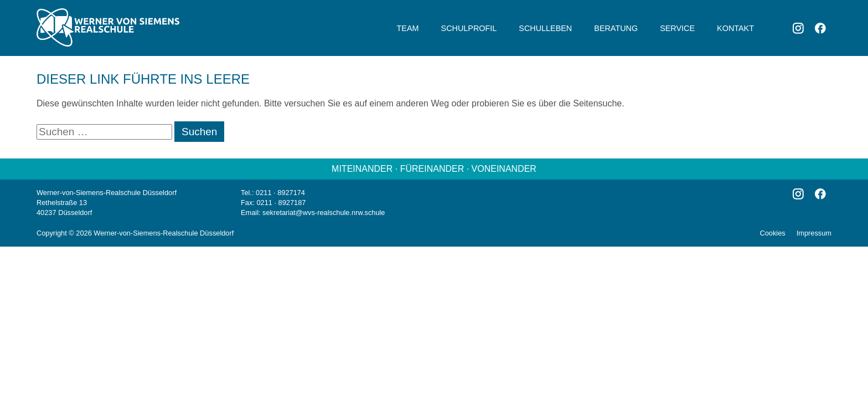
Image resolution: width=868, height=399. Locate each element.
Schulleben (545, 28)
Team (408, 28)
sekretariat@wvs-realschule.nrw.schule (324, 213)
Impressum (814, 233)
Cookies (772, 233)
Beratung (616, 28)
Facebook (820, 28)
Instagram (798, 28)
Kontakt (735, 28)
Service (677, 28)
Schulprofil (469, 28)
